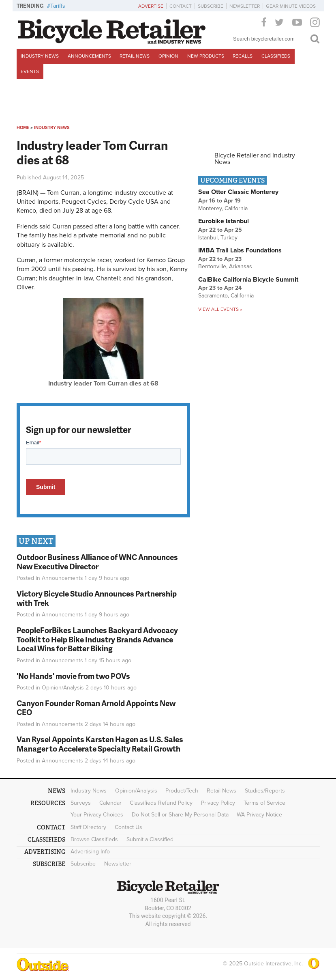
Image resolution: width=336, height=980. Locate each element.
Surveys (81, 803)
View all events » (220, 309)
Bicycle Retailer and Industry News (255, 159)
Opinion (168, 56)
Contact (181, 6)
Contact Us (128, 827)
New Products (206, 56)
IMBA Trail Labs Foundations (240, 250)
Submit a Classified (150, 839)
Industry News (40, 56)
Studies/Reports (265, 791)
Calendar (110, 803)
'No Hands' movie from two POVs (73, 676)
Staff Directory (88, 827)
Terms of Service (264, 803)
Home (23, 128)
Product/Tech (182, 791)
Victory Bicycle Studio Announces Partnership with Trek (97, 598)
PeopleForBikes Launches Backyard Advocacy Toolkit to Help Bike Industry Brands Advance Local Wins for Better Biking (97, 639)
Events (30, 71)
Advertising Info (90, 852)
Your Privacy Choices (97, 815)
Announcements (89, 56)
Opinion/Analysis (63, 688)
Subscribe (211, 6)
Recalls (243, 56)
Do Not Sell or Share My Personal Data (180, 815)
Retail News (135, 56)
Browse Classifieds (94, 839)
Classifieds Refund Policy (161, 803)
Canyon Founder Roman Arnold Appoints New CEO (96, 708)
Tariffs (58, 6)
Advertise (151, 6)
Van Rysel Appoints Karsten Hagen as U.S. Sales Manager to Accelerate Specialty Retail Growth (100, 744)
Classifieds (276, 56)
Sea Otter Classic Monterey (238, 192)
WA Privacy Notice (259, 815)
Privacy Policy (218, 803)
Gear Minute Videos (291, 6)
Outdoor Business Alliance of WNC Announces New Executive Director (97, 562)
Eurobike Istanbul (224, 221)
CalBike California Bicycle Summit (248, 280)
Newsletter (245, 6)
